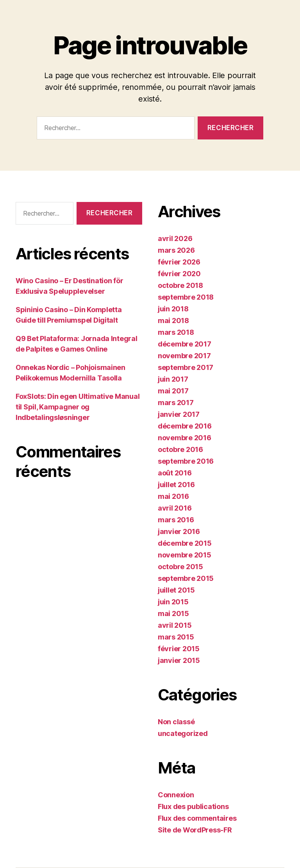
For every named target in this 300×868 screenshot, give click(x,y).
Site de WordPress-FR (195, 830)
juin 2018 (173, 309)
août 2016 (175, 473)
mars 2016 (176, 520)
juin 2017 (173, 379)
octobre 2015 (180, 567)
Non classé (176, 722)
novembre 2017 (184, 356)
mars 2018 (176, 332)
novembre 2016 (185, 438)
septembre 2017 (186, 367)
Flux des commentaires (197, 818)
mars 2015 (176, 637)
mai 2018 (173, 321)
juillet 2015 (176, 590)
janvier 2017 (179, 414)
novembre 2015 (185, 555)
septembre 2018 (186, 297)
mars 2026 (176, 250)
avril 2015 (175, 625)
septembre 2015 (186, 578)
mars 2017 (176, 403)
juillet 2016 (176, 485)
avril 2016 (175, 508)
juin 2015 (173, 602)
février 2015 (179, 649)
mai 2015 (173, 613)
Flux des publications (193, 806)
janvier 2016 (179, 531)
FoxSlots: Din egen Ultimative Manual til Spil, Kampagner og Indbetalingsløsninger (78, 407)
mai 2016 (173, 496)
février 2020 (179, 274)
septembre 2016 (186, 461)
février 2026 (179, 262)
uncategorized (183, 733)
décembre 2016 (185, 426)
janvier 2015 (179, 660)
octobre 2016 (180, 449)
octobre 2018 (180, 285)
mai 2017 (173, 391)
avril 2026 (175, 238)
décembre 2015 (185, 543)
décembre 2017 (185, 344)
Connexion (176, 795)
